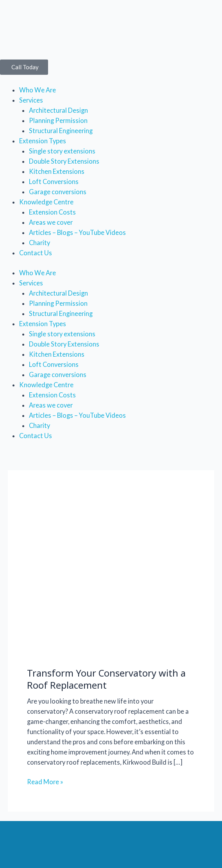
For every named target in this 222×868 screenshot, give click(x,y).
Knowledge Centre (46, 202)
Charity (39, 243)
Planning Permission (58, 120)
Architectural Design (58, 110)
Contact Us (36, 253)
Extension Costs (52, 212)
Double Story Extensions (64, 161)
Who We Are (38, 90)
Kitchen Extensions (57, 171)
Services (31, 100)
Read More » (45, 781)
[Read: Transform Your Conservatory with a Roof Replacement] (111, 573)
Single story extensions (62, 151)
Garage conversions (58, 192)
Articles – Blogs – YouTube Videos (77, 232)
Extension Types (43, 141)
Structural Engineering (61, 131)
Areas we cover (51, 222)
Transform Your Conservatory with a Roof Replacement (106, 679)
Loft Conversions (54, 181)
